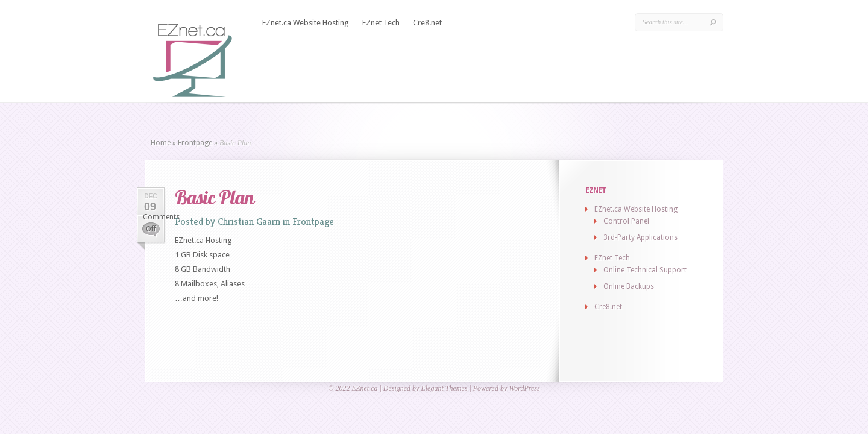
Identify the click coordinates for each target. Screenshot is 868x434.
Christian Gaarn (249, 222)
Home (161, 143)
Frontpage (195, 143)
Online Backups (629, 286)
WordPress (524, 388)
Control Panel (626, 221)
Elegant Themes (444, 388)
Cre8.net (427, 23)
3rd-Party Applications (640, 237)
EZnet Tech (381, 23)
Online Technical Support (645, 270)
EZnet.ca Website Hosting (306, 23)
